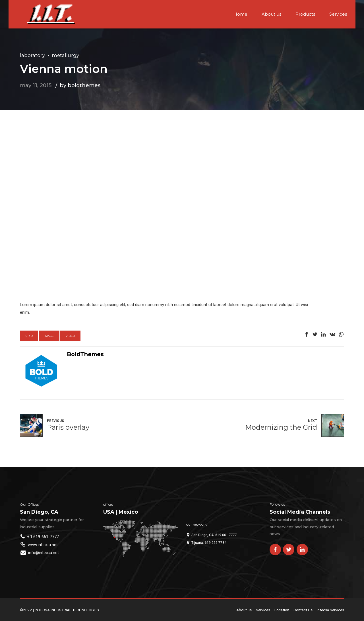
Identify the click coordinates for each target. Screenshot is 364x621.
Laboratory (32, 55)
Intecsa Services (330, 610)
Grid (29, 336)
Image (49, 336)
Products (305, 14)
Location (282, 610)
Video (70, 336)
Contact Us (303, 610)
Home (240, 14)
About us (271, 14)
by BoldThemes (80, 85)
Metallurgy (65, 55)
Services (338, 14)
